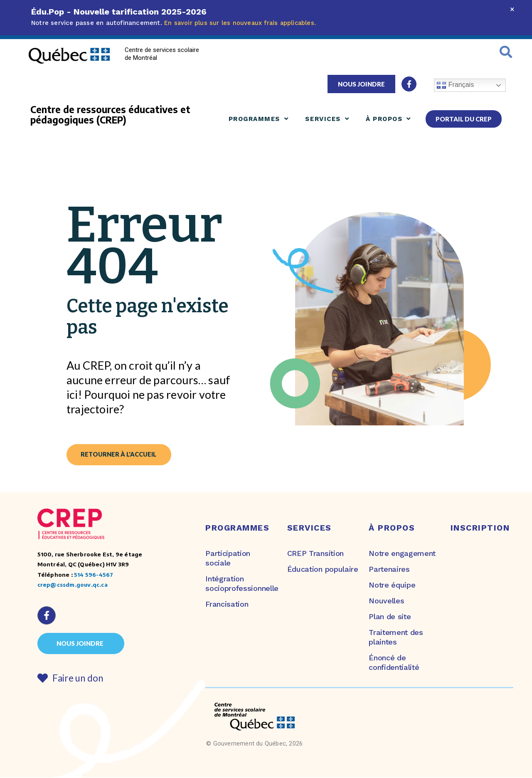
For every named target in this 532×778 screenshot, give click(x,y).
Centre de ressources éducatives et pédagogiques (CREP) (110, 115)
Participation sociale (228, 558)
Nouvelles (386, 601)
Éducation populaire (323, 569)
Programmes (259, 119)
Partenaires (389, 569)
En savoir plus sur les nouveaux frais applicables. (241, 23)
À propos (388, 119)
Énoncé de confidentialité (394, 663)
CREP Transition (315, 553)
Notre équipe (392, 585)
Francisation (227, 604)
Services (327, 119)
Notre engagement (402, 553)
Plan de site (390, 617)
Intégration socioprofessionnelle (240, 584)
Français (455, 85)
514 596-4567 (94, 575)
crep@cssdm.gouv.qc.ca (73, 585)
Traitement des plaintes (396, 637)
